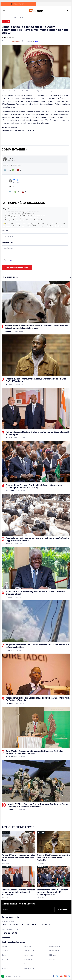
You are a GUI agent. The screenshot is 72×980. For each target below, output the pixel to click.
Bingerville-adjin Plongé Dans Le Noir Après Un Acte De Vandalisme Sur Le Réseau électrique (37, 646)
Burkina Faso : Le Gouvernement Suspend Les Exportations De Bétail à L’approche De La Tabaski (37, 540)
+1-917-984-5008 (9, 933)
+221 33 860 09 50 (46, 925)
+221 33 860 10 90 (28, 925)
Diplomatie (10, 491)
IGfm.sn (4, 955)
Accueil (4, 18)
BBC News (53, 955)
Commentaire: (35, 252)
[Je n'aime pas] (19, 170)
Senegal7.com (29, 955)
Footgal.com (5, 960)
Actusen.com (6, 964)
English (37, 41)
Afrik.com (52, 960)
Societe (8, 331)
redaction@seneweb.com (18, 942)
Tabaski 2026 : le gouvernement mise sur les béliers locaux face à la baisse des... (18, 858)
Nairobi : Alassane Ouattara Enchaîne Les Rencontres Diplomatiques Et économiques (37, 433)
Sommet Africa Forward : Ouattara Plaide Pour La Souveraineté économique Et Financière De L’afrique (34, 486)
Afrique (16, 18)
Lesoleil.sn (5, 951)
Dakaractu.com (29, 968)
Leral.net (4, 946)
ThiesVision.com (29, 951)
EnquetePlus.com (55, 946)
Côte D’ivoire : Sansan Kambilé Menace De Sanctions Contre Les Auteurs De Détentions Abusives (35, 752)
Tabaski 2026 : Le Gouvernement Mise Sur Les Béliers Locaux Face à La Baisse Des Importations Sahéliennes (37, 327)
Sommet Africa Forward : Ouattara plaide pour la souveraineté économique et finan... (52, 892)
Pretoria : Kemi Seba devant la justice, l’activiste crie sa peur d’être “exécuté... (54, 858)
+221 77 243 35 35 (10, 925)
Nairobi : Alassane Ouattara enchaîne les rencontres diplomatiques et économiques (18, 892)
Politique (10, 703)
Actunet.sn (5, 968)
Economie (10, 437)
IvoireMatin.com (54, 951)
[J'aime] (12, 170)
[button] (5, 170)
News (10, 18)
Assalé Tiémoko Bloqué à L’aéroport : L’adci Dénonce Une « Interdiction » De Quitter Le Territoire (38, 699)
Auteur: (35, 235)
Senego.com (28, 946)
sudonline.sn (28, 960)
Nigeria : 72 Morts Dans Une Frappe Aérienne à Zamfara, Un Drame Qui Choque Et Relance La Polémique (38, 805)
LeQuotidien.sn (29, 964)
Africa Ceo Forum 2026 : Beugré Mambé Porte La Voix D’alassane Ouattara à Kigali (35, 593)
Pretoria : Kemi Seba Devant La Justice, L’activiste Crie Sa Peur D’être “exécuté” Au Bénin (37, 380)
